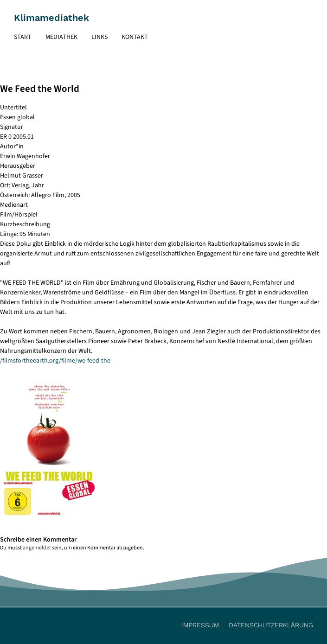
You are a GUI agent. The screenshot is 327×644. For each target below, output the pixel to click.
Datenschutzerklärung (271, 625)
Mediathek (61, 37)
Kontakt (135, 37)
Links (99, 37)
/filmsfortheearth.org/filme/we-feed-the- (56, 361)
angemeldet (37, 548)
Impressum (200, 625)
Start (23, 37)
